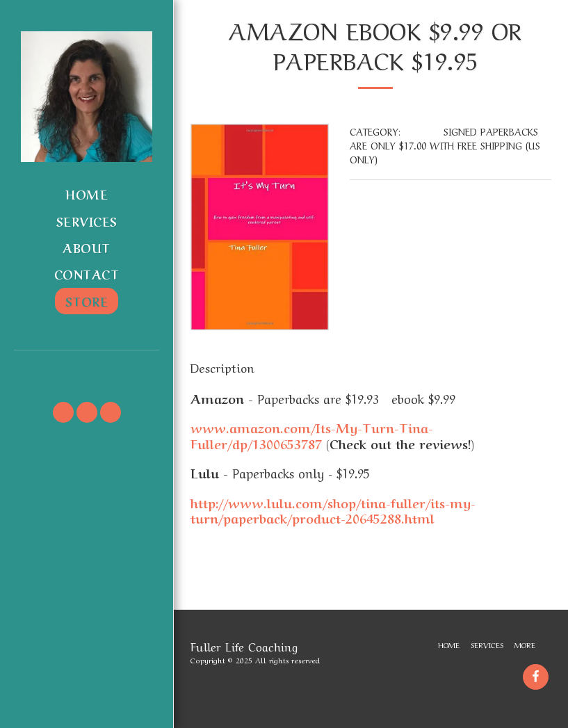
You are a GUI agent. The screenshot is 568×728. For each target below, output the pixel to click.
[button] (87, 370)
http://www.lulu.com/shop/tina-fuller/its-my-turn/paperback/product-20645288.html (333, 510)
